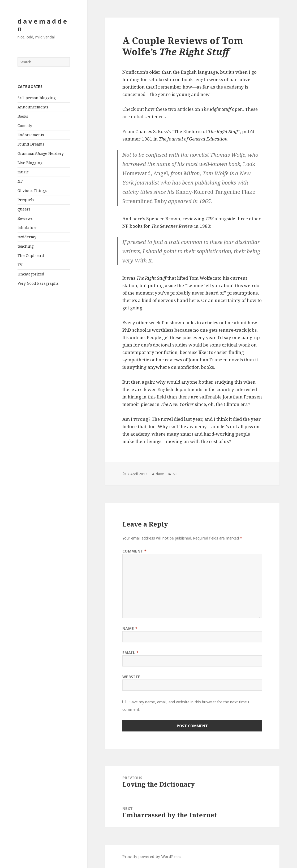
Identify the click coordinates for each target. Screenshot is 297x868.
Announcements (33, 107)
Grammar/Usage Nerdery (41, 153)
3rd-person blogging (37, 98)
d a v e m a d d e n (42, 25)
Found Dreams (31, 144)
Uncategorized (31, 274)
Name (130, 628)
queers (24, 209)
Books (23, 116)
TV (20, 265)
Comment (135, 551)
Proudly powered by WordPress (152, 856)
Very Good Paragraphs (38, 283)
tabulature (27, 228)
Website (131, 677)
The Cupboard (31, 255)
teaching (26, 246)
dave (160, 474)
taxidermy (27, 237)
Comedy (25, 126)
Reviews (25, 218)
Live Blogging (30, 163)
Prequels (26, 200)
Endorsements (31, 135)
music (23, 172)
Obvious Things (32, 190)
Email (131, 653)
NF (20, 181)
